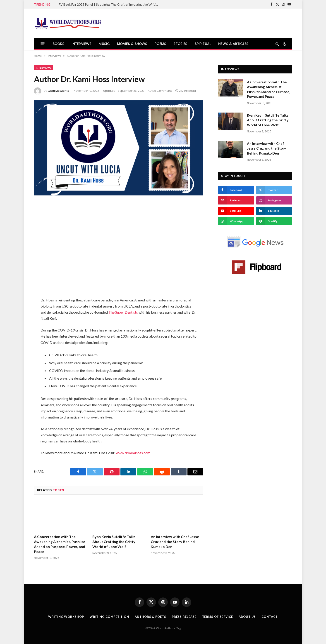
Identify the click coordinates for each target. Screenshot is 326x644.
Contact (270, 617)
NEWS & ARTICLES (233, 44)
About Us (247, 617)
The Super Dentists (123, 312)
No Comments (161, 91)
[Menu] (43, 44)
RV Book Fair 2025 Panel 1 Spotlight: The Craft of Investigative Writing (109, 4)
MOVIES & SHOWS (132, 44)
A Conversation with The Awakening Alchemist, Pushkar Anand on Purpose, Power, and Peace (60, 544)
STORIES (180, 44)
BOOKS (58, 44)
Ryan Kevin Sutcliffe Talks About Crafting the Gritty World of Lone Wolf (114, 542)
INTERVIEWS (82, 44)
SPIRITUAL (203, 44)
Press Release (184, 617)
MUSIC (104, 44)
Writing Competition (109, 617)
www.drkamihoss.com (133, 453)
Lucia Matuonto (59, 91)
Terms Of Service (218, 617)
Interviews (44, 68)
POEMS (161, 44)
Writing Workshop (66, 617)
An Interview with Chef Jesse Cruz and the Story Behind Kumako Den (175, 542)
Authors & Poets (150, 617)
